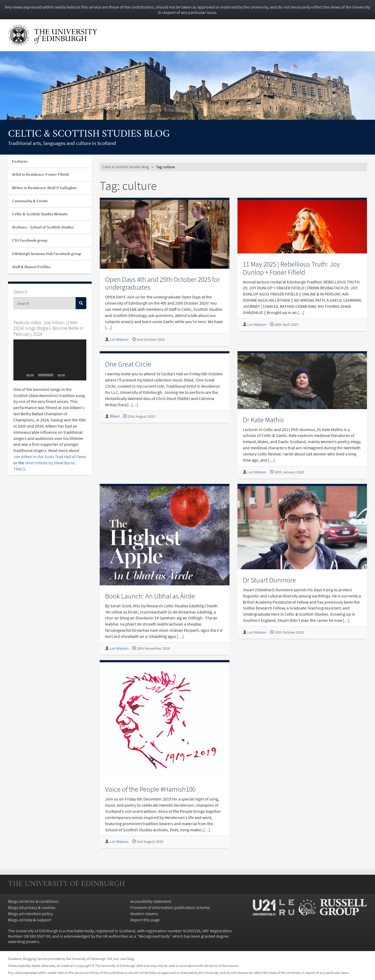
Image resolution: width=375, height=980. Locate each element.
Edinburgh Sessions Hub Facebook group (47, 254)
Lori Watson (119, 340)
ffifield (115, 416)
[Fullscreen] (79, 375)
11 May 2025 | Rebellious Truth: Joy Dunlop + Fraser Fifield (291, 268)
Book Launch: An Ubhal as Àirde (150, 596)
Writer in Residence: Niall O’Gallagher (44, 188)
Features (20, 161)
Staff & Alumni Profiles (31, 267)
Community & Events (30, 201)
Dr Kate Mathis (263, 420)
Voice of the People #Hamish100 (150, 789)
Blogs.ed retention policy (30, 914)
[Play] (20, 375)
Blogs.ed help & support (30, 920)
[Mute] (71, 375)
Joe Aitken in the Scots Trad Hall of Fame (50, 457)
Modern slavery (144, 914)
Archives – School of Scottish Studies (43, 227)
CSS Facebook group (30, 240)
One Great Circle (128, 364)
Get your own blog (120, 959)
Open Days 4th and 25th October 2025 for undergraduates (162, 283)
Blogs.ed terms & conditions (33, 901)
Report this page (145, 920)
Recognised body (154, 936)
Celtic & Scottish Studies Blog (89, 134)
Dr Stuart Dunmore (269, 580)
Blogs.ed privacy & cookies (32, 907)
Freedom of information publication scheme (170, 907)
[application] (50, 360)
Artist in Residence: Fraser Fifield (40, 174)
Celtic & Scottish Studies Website (40, 214)
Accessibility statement (151, 901)
